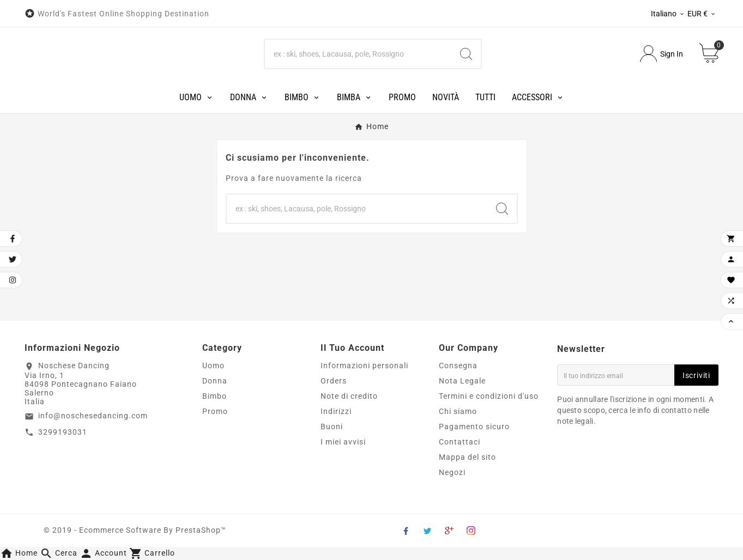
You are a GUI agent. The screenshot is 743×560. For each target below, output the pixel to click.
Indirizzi (336, 411)
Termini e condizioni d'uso (489, 396)
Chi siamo (458, 411)
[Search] (358, 54)
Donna (215, 381)
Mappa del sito (467, 457)
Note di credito (349, 396)
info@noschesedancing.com (93, 416)
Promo (215, 411)
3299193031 (63, 432)
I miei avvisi (343, 442)
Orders (334, 381)
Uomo (213, 366)
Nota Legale (462, 381)
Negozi (452, 472)
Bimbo (215, 396)
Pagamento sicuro (474, 427)
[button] (60, 553)
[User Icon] (662, 54)
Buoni (332, 427)
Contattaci (460, 442)
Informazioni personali (364, 366)
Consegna (458, 366)
